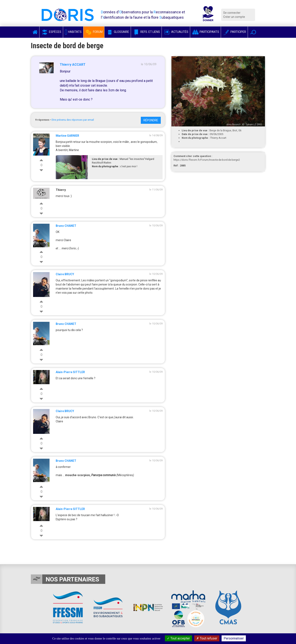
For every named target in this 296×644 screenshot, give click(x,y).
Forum (94, 32)
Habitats (73, 32)
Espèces (51, 32)
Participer (234, 32)
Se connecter (232, 13)
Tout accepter (178, 638)
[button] (253, 32)
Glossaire (118, 32)
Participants (205, 32)
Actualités (176, 32)
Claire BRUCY (65, 274)
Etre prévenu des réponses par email (73, 120)
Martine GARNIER (67, 136)
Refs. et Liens (146, 32)
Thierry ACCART (73, 65)
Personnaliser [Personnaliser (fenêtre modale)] (234, 638)
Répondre (151, 120)
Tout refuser (207, 638)
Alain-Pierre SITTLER (70, 372)
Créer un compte (234, 17)
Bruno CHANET (66, 226)
